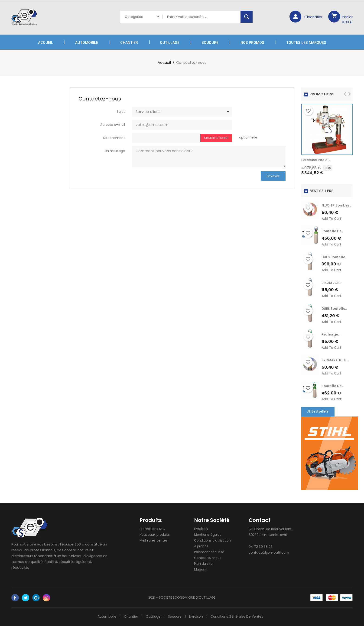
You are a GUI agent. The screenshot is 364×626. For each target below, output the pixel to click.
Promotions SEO (152, 529)
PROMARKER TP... (335, 360)
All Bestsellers (318, 411)
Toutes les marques (306, 43)
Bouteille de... (333, 231)
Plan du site (203, 564)
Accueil (46, 43)
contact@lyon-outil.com (269, 552)
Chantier (129, 43)
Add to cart (331, 219)
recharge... (331, 334)
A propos (201, 546)
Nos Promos (252, 43)
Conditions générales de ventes (237, 616)
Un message (115, 151)
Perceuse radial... (316, 160)
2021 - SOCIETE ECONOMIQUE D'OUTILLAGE (182, 597)
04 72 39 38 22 (260, 547)
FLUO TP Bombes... (336, 205)
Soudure (210, 43)
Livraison (201, 529)
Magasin (201, 569)
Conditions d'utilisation (212, 540)
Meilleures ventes (154, 540)
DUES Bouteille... (334, 257)
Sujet (121, 112)
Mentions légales (208, 535)
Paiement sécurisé (209, 552)
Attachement (114, 138)
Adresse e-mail (113, 125)
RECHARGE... (331, 283)
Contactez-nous (208, 558)
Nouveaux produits (155, 535)
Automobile (87, 43)
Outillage (170, 43)
